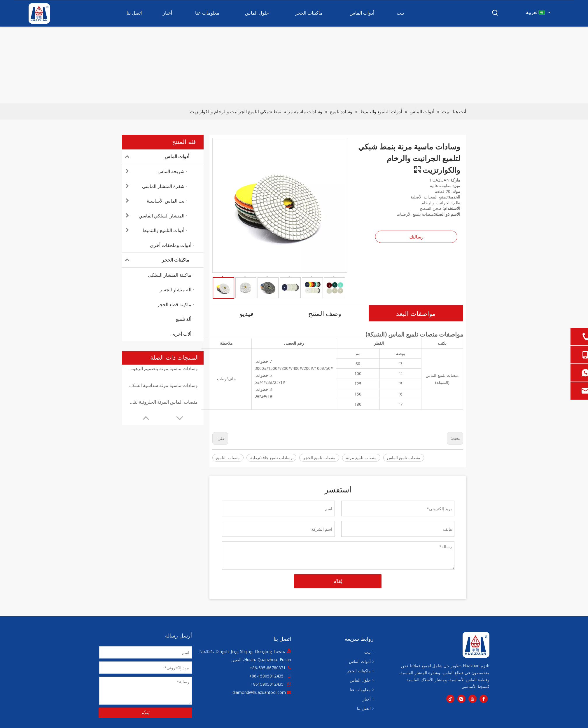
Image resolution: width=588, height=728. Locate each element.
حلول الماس (360, 680)
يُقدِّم (338, 581)
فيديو (247, 313)
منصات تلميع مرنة (361, 458)
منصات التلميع (228, 458)
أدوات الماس (156, 157)
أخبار (367, 699)
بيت (367, 652)
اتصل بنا (364, 708)
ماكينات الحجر (156, 260)
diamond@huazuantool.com (259, 692)
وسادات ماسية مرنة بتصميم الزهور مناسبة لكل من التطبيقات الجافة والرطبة (163, 368)
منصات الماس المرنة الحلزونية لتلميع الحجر (163, 402)
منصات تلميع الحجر (319, 458)
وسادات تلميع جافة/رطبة (271, 458)
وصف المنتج (325, 313)
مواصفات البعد (416, 313)
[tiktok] (450, 699)
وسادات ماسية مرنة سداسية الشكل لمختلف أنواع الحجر (163, 385)
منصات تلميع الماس (404, 458)
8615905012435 (268, 684)
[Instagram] (461, 699)
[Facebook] (484, 699)
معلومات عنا (360, 690)
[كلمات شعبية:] (495, 13)
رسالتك (416, 237)
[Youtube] (473, 699)
